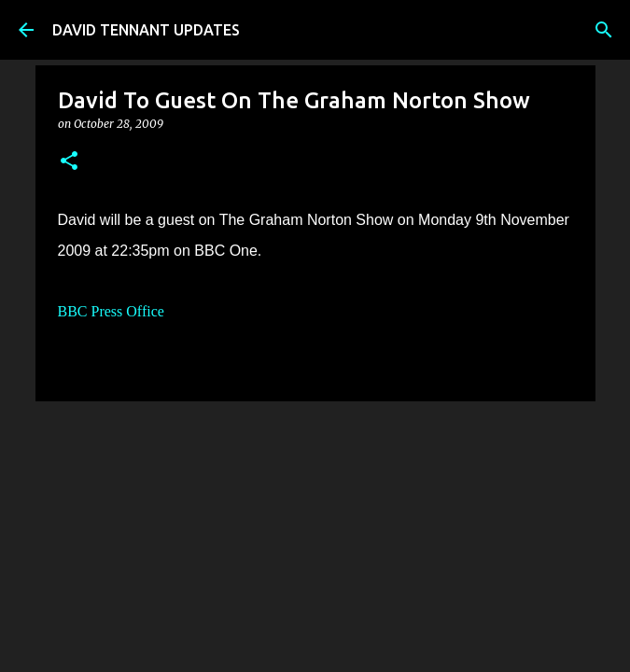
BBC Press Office (111, 311)
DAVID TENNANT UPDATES (146, 30)
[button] (69, 162)
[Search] (604, 30)
